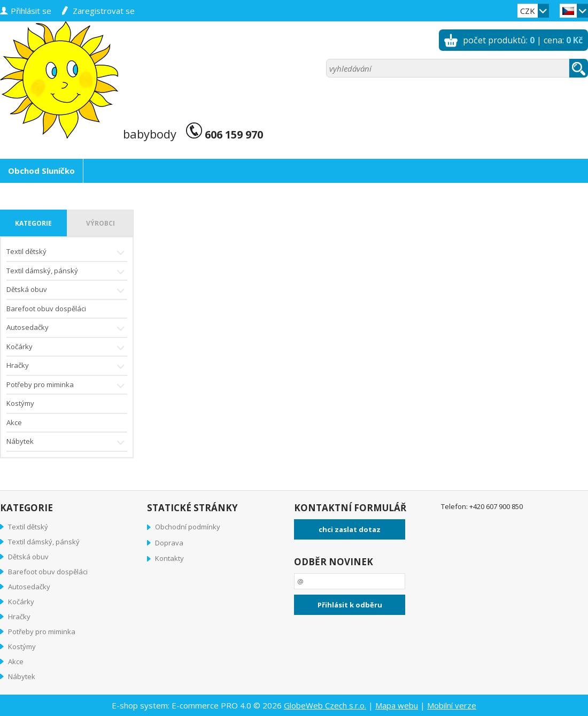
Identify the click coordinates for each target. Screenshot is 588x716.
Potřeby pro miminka (67, 386)
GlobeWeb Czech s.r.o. (325, 705)
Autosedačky (67, 329)
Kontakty (169, 558)
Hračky (67, 367)
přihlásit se (31, 11)
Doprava (169, 543)
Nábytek (67, 442)
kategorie (33, 223)
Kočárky (67, 348)
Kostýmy (20, 403)
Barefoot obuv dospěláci (46, 309)
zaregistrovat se (104, 11)
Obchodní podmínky (188, 527)
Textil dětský (67, 253)
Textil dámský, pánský (67, 272)
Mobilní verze (452, 705)
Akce (14, 422)
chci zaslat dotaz (350, 529)
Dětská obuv (67, 291)
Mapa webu (397, 705)
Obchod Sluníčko (41, 171)
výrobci (100, 223)
